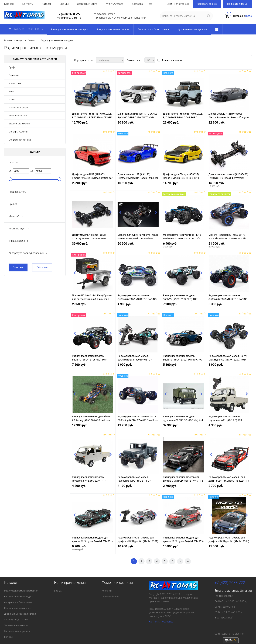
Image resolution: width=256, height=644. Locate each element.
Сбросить (42, 267)
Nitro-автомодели (18, 116)
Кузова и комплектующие (18, 608)
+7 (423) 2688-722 (69, 14)
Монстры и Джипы (18, 132)
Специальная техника (20, 140)
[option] (93, 94)
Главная (9, 4)
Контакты (28, 4)
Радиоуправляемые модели (19, 596)
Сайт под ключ (223, 634)
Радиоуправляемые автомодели (21, 591)
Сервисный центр (87, 4)
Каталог (47, 4)
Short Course (15, 83)
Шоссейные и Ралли (19, 124)
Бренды (64, 4)
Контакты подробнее (161, 622)
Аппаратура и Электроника (18, 602)
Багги (11, 91)
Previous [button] (75, 92)
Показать (18, 267)
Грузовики (14, 75)
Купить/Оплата (115, 4)
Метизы (8, 637)
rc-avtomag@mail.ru (238, 591)
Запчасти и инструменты (17, 631)
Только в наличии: (172, 60)
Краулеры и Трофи (18, 108)
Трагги (12, 99)
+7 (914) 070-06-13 (69, 18)
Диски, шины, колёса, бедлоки (20, 614)
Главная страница (13, 40)
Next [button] (111, 92)
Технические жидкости (16, 625)
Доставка (137, 4)
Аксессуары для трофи (16, 620)
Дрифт (12, 67)
